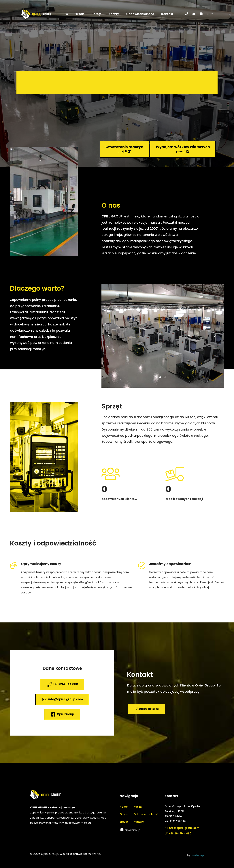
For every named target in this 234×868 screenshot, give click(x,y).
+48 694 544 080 (62, 684)
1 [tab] (160, 385)
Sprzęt (124, 822)
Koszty (138, 807)
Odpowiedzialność (146, 814)
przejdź (124, 149)
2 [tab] (165, 385)
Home (124, 807)
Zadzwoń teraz (147, 716)
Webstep (198, 855)
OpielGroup (62, 714)
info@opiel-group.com (62, 699)
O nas (124, 814)
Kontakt (139, 822)
